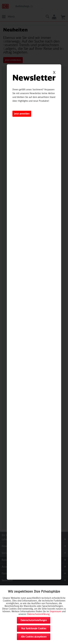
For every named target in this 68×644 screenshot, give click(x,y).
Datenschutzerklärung (38, 614)
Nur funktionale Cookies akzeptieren (34, 629)
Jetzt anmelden (22, 114)
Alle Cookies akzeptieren (34, 637)
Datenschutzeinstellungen (34, 620)
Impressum (55, 611)
